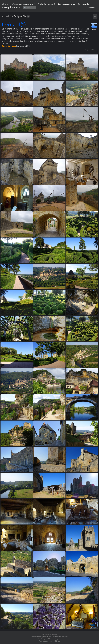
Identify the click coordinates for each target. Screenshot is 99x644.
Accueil (6, 16)
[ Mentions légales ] (54, 639)
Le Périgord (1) (18, 16)
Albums (6, 4)
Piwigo (54, 634)
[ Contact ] (41, 639)
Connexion (92, 7)
